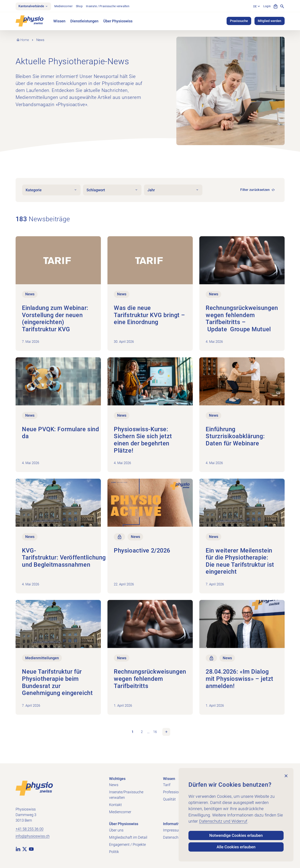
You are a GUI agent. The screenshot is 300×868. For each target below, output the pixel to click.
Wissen (59, 21)
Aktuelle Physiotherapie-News (72, 62)
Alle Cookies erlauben (236, 847)
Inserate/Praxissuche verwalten (126, 795)
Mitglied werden (270, 21)
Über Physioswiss (118, 21)
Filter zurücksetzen (255, 190)
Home (25, 40)
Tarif (167, 785)
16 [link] (155, 733)
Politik (114, 852)
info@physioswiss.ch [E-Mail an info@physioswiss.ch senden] (33, 836)
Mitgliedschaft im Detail (128, 837)
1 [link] (132, 733)
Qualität (169, 799)
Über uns (116, 830)
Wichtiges (117, 779)
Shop (81, 6)
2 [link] (142, 733)
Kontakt (115, 805)
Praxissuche (239, 21)
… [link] (148, 733)
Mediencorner (65, 6)
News (114, 785)
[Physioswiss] (30, 21)
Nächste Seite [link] (167, 733)
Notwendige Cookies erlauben (236, 834)
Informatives (173, 824)
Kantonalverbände (34, 6)
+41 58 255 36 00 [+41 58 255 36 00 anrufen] (30, 829)
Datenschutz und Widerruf (223, 820)
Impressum (172, 830)
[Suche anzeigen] (282, 7)
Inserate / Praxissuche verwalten (109, 6)
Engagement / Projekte (127, 844)
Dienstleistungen (84, 21)
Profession (172, 792)
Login (267, 6)
